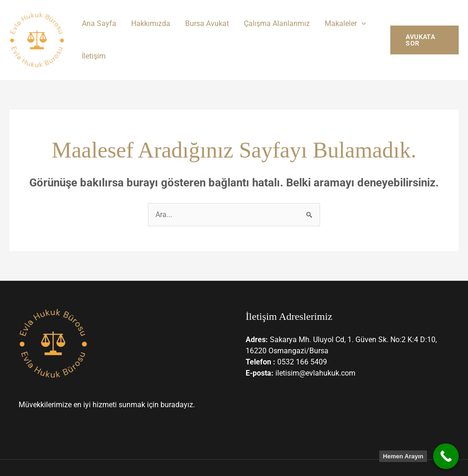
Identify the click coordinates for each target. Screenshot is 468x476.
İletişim (94, 56)
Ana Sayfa (99, 23)
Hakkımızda (151, 23)
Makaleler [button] (345, 23)
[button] (361, 23)
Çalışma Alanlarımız (277, 23)
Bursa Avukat (207, 23)
